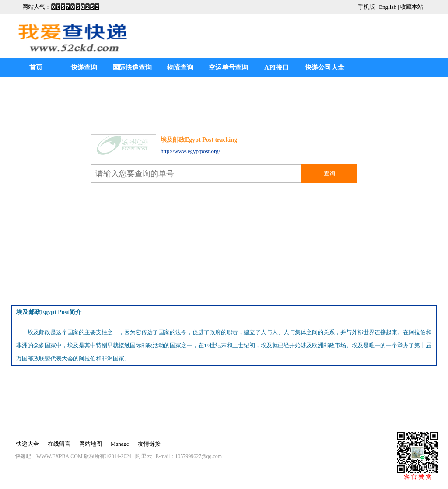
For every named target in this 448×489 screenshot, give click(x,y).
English (388, 7)
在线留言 (59, 444)
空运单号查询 (228, 67)
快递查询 (84, 67)
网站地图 (91, 444)
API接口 (276, 67)
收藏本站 (412, 7)
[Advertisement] (334, 29)
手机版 (366, 7)
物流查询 (180, 67)
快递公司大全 (325, 67)
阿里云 (144, 456)
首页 (36, 67)
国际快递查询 (132, 67)
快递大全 (28, 444)
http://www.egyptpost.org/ (190, 151)
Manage (120, 444)
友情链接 (149, 444)
